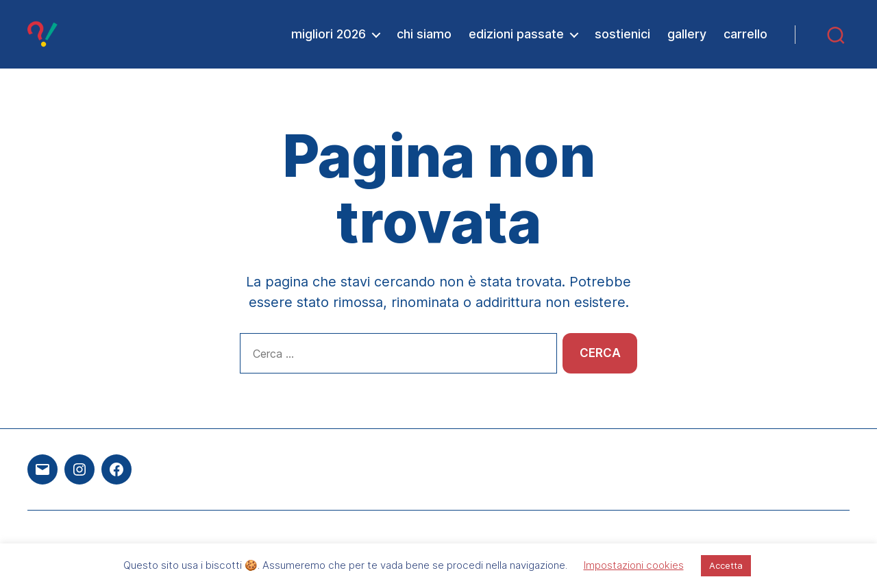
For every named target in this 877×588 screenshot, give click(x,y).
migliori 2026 (329, 34)
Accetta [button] (726, 565)
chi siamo (424, 34)
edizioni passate (516, 34)
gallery (687, 34)
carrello (745, 34)
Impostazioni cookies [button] (634, 565)
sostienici (622, 34)
